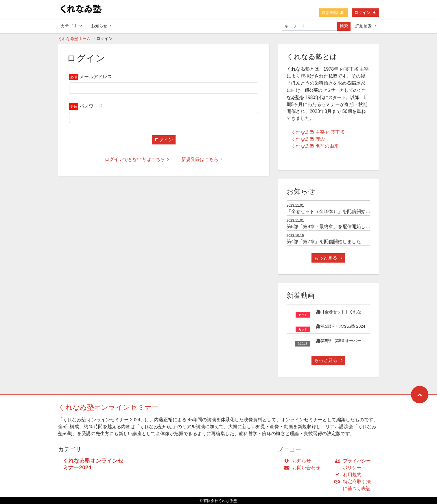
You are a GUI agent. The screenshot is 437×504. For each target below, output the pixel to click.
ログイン (365, 12)
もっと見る (328, 258)
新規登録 (333, 12)
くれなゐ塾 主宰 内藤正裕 (318, 132)
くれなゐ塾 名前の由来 (315, 146)
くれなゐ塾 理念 (308, 139)
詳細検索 (366, 26)
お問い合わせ (304, 468)
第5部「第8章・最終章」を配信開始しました (333, 227)
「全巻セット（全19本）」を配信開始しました (335, 211)
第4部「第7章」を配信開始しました (324, 242)
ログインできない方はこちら (137, 159)
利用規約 (349, 475)
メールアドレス (96, 77)
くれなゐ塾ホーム (74, 39)
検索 (344, 26)
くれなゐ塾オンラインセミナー (108, 407)
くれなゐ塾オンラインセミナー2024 (93, 464)
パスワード (91, 106)
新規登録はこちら (202, 159)
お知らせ (101, 26)
